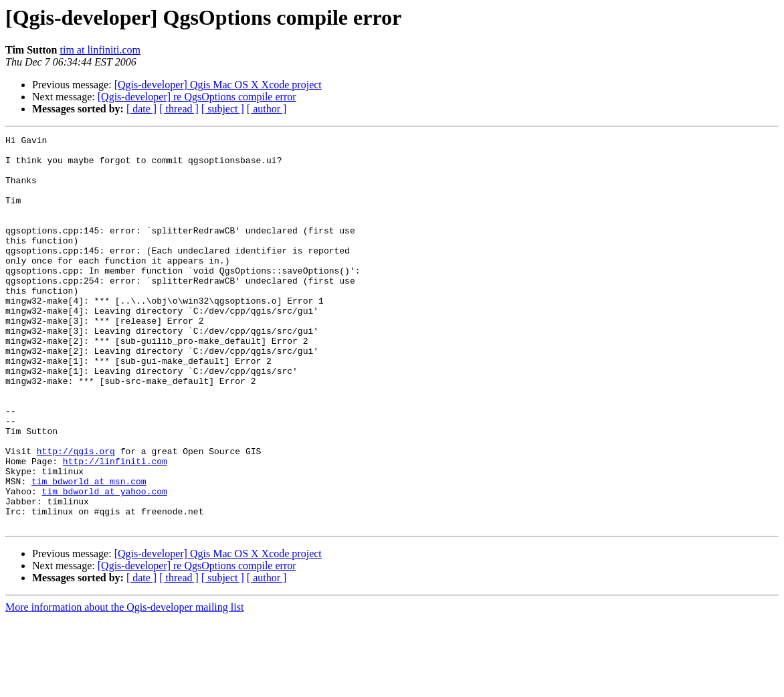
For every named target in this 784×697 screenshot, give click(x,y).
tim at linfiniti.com (100, 50)
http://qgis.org (76, 515)
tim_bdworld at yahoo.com (105, 563)
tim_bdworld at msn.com (89, 551)
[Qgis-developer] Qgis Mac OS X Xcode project (218, 85)
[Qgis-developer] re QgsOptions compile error (197, 97)
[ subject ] (223, 109)
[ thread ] (179, 109)
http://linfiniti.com (115, 527)
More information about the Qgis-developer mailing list (124, 685)
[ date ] (141, 109)
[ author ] (267, 109)
